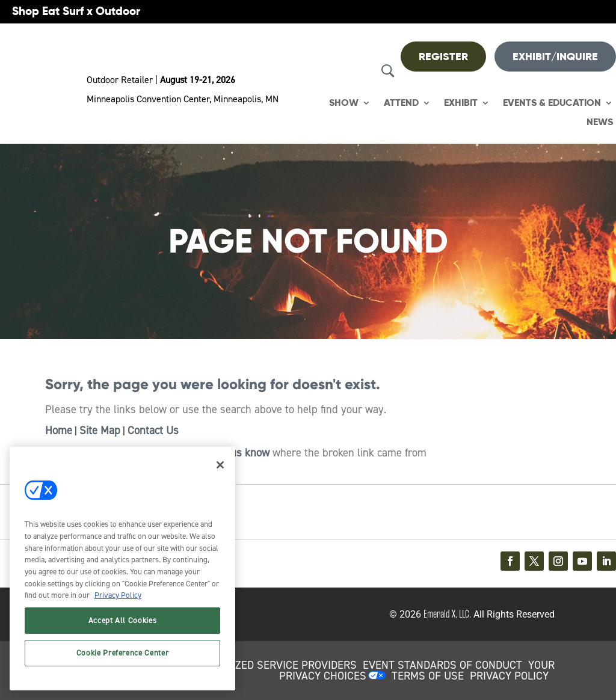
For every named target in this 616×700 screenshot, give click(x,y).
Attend (401, 103)
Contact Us (153, 431)
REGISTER (443, 57)
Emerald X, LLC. (447, 614)
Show (344, 103)
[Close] (220, 465)
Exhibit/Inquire (555, 57)
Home (59, 431)
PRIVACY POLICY (509, 676)
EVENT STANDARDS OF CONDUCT (442, 665)
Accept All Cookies (123, 620)
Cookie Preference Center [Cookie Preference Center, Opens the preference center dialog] (123, 653)
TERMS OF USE (428, 676)
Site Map (100, 431)
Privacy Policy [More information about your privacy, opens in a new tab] (118, 595)
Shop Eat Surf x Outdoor (76, 11)
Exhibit (461, 103)
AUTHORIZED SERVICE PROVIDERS (274, 665)
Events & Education (552, 103)
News (600, 122)
